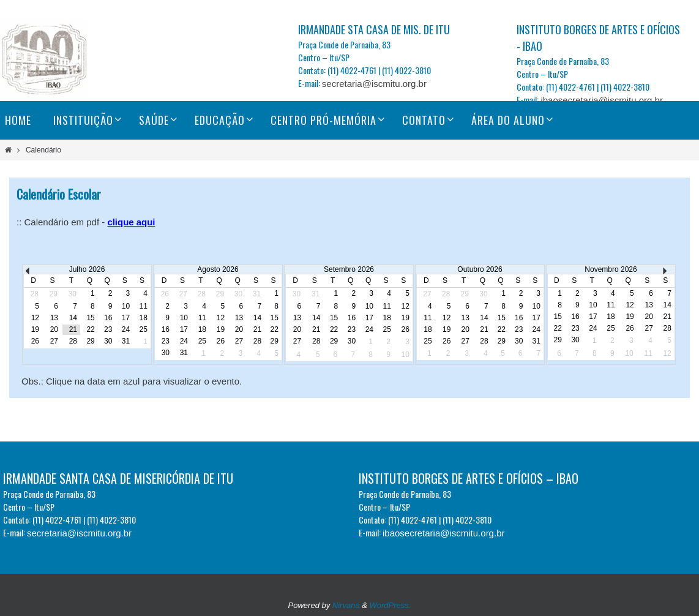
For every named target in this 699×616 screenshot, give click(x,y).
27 (54, 341)
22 (90, 329)
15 (90, 318)
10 (126, 306)
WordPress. (391, 605)
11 (143, 306)
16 (108, 318)
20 (54, 329)
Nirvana (346, 605)
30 (108, 341)
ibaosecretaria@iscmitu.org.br (601, 100)
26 (35, 341)
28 (73, 341)
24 (126, 329)
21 (73, 329)
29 (90, 341)
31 (126, 341)
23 (108, 329)
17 (126, 318)
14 (73, 318)
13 (54, 318)
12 (35, 318)
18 (143, 318)
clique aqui (131, 222)
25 (143, 329)
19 (35, 329)
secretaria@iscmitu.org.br (374, 84)
